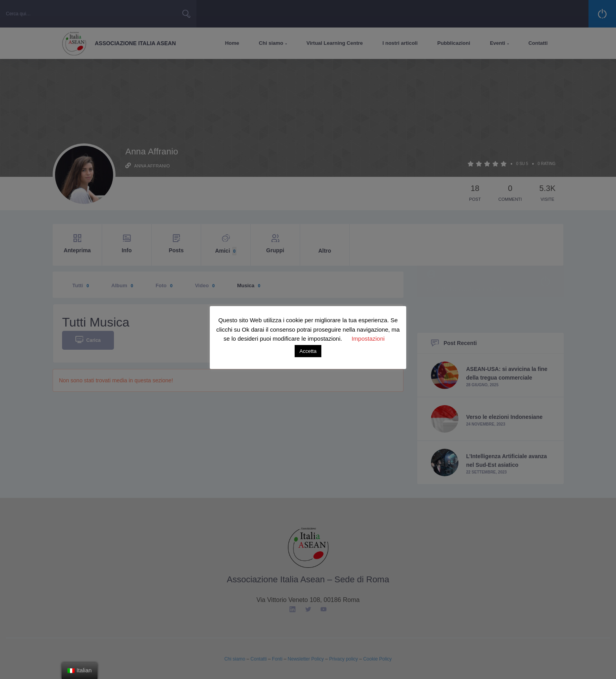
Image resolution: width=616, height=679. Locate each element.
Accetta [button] (308, 351)
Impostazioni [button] (368, 339)
